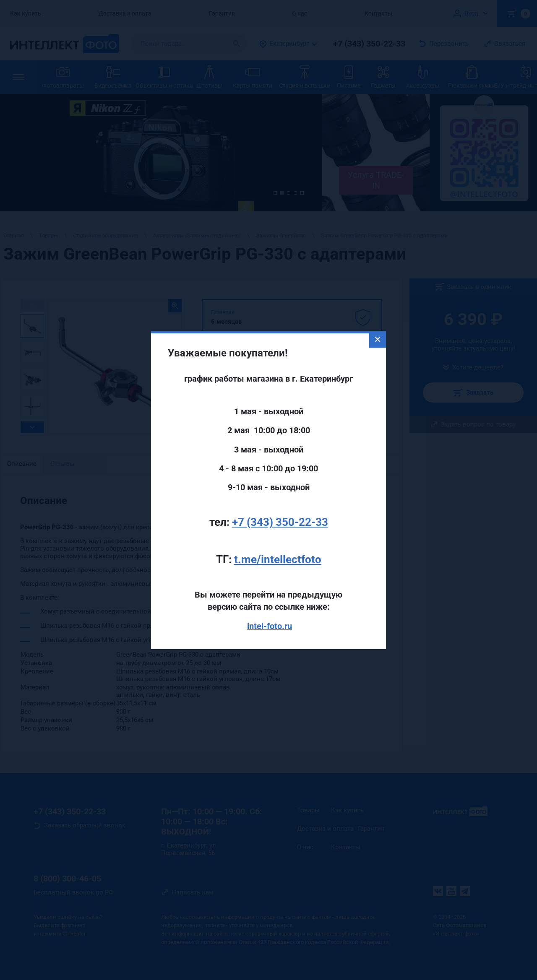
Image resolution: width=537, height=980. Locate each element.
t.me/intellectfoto (278, 535)
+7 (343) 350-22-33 (280, 497)
